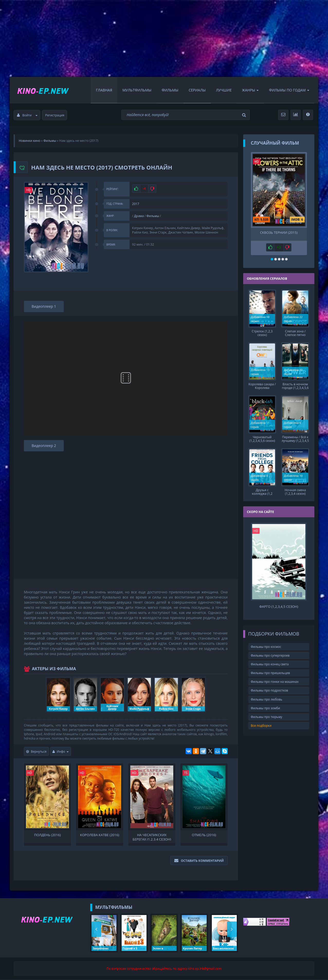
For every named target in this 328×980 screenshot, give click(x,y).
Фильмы (170, 90)
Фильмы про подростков (270, 690)
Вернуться (36, 752)
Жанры (250, 90)
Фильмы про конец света (270, 664)
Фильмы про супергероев (270, 655)
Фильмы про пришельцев (270, 673)
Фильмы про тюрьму (267, 717)
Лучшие (224, 90)
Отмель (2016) (204, 835)
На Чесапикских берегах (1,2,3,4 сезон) (152, 837)
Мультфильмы (137, 90)
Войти (27, 115)
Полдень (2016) (47, 835)
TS (186, 773)
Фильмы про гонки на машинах (275, 682)
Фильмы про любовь (267, 699)
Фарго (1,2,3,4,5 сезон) (279, 607)
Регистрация (55, 115)
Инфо (61, 752)
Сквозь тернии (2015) (279, 233)
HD (29, 190)
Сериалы (197, 90)
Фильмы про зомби (266, 708)
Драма (139, 216)
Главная (104, 90)
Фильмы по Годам (289, 90)
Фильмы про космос (266, 647)
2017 (136, 204)
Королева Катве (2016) (99, 835)
